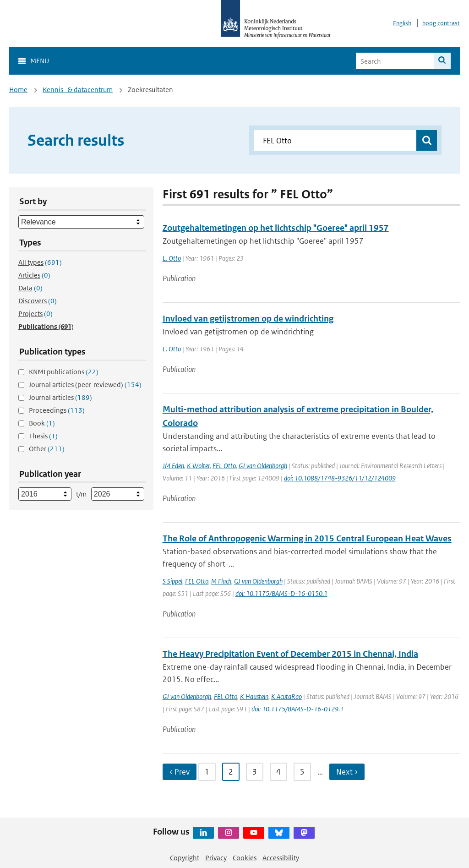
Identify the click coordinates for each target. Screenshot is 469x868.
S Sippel (172, 581)
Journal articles (60, 397)
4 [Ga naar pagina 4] (278, 772)
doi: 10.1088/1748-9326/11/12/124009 (340, 478)
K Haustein (254, 696)
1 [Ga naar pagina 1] (207, 772)
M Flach (221, 581)
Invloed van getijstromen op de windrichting (248, 319)
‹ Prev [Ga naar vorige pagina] (180, 772)
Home (18, 90)
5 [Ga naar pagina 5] (302, 772)
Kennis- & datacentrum (78, 90)
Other (47, 449)
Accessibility (281, 858)
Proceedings (57, 410)
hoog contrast (441, 23)
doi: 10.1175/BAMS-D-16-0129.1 (297, 709)
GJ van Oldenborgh (263, 466)
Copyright (185, 858)
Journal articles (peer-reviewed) (85, 385)
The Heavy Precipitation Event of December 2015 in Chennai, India (290, 654)
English (402, 23)
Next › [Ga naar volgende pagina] (347, 772)
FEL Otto (224, 466)
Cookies (245, 858)
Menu (40, 61)
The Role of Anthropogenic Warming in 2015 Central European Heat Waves (307, 538)
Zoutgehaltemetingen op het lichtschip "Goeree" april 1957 (276, 228)
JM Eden (173, 466)
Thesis (43, 436)
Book (42, 423)
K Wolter (198, 466)
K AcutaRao (286, 696)
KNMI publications (64, 372)
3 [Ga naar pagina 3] (255, 772)
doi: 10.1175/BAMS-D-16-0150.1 (281, 593)
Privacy (216, 858)
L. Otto (172, 258)
